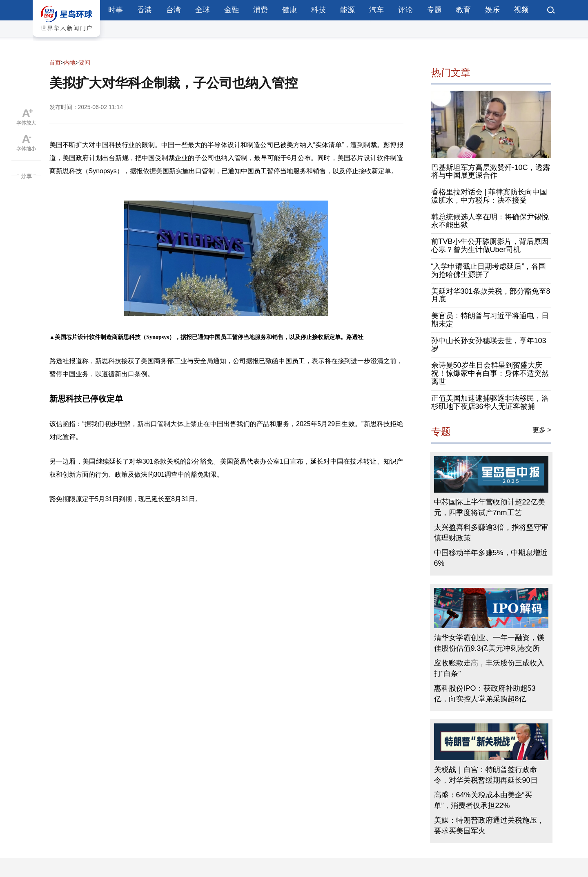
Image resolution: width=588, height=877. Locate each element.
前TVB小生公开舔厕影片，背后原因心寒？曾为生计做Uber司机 (490, 245)
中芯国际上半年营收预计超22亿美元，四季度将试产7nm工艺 (490, 507)
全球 (203, 10)
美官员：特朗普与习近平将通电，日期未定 (490, 320)
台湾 (174, 10)
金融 (232, 10)
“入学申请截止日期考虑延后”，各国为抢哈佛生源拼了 (489, 270)
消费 (261, 10)
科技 (318, 10)
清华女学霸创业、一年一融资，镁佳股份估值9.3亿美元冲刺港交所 (489, 643)
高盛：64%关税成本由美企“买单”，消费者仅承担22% (483, 800)
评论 (405, 10)
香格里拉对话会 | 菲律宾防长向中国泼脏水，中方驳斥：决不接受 (489, 196)
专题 (434, 10)
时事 (116, 10)
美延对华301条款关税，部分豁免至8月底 (491, 295)
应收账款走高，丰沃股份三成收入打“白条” (489, 668)
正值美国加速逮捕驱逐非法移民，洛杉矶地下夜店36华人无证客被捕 (490, 402)
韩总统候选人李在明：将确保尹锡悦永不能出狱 (490, 221)
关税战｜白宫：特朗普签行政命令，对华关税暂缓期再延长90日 (486, 775)
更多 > (542, 430)
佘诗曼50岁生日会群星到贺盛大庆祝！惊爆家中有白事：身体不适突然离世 (490, 373)
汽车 (376, 10)
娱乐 (492, 10)
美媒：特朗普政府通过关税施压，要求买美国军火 (489, 826)
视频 (521, 10)
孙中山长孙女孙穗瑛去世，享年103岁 (489, 345)
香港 (145, 10)
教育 (463, 10)
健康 (290, 10)
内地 (70, 62)
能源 (347, 10)
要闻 (85, 62)
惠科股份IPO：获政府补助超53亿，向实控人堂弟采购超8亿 (485, 694)
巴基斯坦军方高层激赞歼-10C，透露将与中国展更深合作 (491, 172)
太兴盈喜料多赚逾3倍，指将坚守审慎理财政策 (491, 533)
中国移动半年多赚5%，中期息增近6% (491, 558)
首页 (55, 62)
